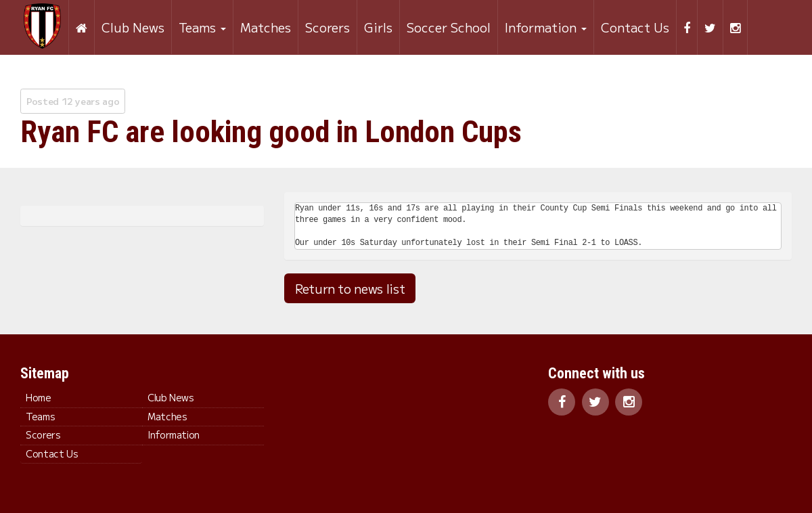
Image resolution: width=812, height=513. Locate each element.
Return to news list (350, 288)
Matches (265, 27)
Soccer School (448, 27)
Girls (378, 27)
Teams (202, 27)
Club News (132, 27)
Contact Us (634, 27)
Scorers (327, 27)
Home (39, 397)
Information (545, 27)
